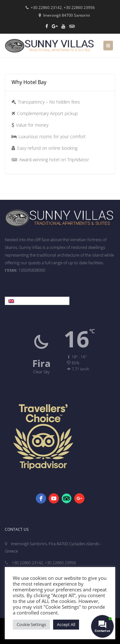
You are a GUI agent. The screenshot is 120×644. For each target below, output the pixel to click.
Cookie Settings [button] (31, 624)
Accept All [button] (66, 624)
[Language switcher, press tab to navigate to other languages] (37, 301)
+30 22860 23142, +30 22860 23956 (60, 8)
